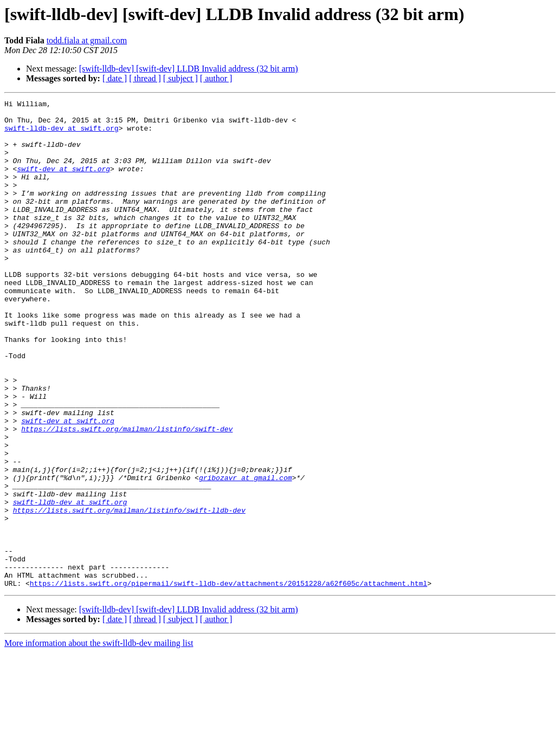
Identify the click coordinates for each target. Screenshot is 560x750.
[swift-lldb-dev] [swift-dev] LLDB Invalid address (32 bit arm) (189, 69)
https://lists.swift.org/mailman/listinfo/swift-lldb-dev (129, 593)
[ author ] (216, 78)
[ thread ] (145, 78)
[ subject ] (181, 78)
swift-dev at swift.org (63, 183)
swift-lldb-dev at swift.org (62, 134)
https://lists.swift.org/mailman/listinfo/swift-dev (127, 495)
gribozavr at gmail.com (246, 554)
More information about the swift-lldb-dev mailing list (99, 741)
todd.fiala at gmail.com (87, 40)
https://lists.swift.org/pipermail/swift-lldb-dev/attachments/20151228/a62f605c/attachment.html (228, 681)
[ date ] (115, 78)
